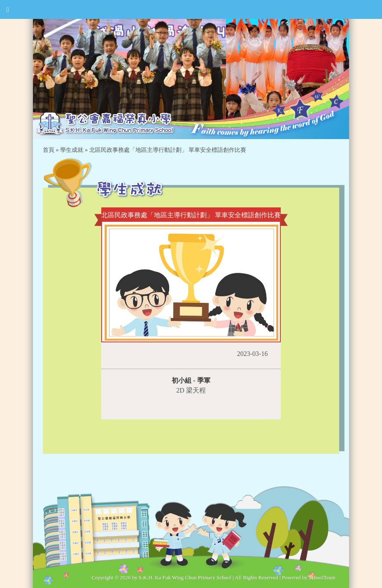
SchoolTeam (322, 578)
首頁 (49, 150)
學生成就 (72, 150)
